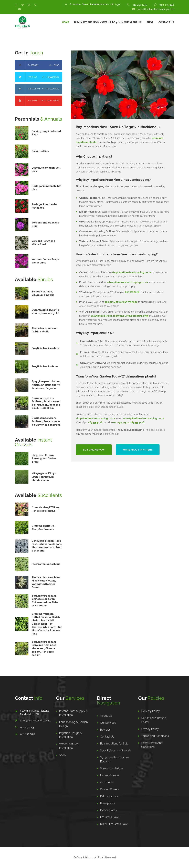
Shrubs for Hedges (112, 768)
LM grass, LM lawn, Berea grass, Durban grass (44, 458)
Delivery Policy (150, 711)
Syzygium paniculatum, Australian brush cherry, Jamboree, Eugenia (46, 385)
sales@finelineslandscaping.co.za (156, 9)
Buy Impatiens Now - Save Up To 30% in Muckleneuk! (108, 22)
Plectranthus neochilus (46, 564)
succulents (107, 782)
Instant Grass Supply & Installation (73, 713)
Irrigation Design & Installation (70, 735)
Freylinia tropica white (45, 348)
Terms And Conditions (155, 736)
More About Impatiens (138, 450)
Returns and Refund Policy (154, 720)
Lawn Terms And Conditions (152, 745)
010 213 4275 (140, 5)
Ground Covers (109, 789)
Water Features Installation (69, 746)
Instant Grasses (110, 775)
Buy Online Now (94, 450)
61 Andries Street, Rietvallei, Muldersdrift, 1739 (95, 4)
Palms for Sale (109, 796)
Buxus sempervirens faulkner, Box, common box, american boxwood (46, 421)
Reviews (105, 730)
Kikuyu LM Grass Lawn (114, 824)
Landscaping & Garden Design (73, 724)
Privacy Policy (150, 729)
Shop (150, 22)
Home (66, 22)
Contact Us (166, 22)
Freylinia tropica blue (45, 366)
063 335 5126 (167, 5)
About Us (106, 716)
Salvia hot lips (40, 151)
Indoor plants (108, 810)
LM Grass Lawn (110, 817)
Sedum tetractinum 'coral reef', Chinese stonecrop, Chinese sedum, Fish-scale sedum (44, 648)
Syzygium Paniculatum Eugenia (114, 759)
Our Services (108, 723)
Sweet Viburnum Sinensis (116, 750)
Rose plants (108, 803)
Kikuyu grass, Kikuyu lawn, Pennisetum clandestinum (44, 477)
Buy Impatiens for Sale (114, 744)
